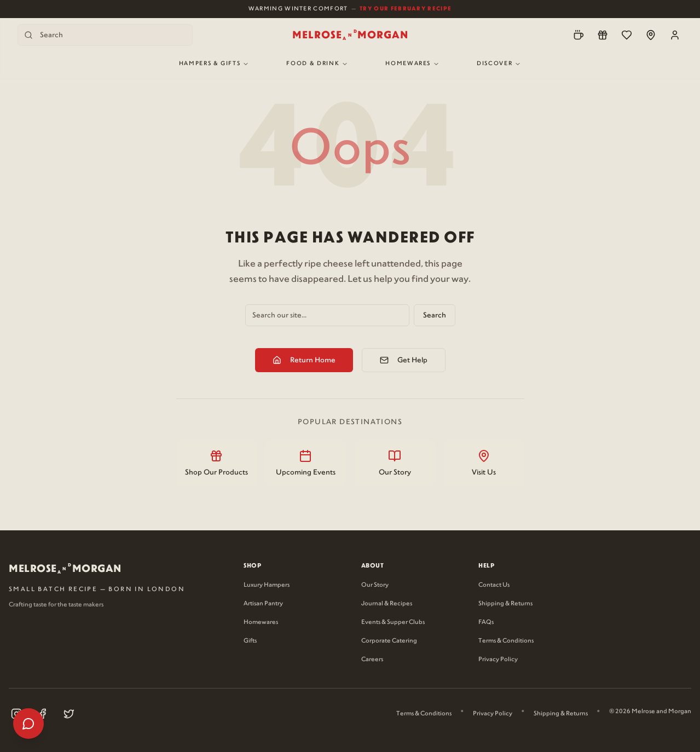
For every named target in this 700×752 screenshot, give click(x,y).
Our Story (375, 585)
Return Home (304, 360)
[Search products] (105, 35)
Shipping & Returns (505, 604)
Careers (372, 660)
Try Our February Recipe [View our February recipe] (406, 8)
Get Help (404, 360)
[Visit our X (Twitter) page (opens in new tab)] (69, 714)
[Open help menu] (28, 724)
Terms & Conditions (506, 641)
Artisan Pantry (263, 604)
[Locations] (651, 35)
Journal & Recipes (387, 604)
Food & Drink (317, 64)
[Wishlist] (627, 35)
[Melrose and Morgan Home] (350, 35)
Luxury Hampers (267, 585)
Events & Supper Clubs (393, 622)
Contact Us (494, 585)
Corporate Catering (389, 641)
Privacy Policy (498, 660)
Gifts (250, 641)
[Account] (675, 35)
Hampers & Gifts (214, 64)
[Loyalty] (603, 35)
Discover (499, 64)
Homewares (412, 64)
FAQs (486, 622)
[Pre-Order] (578, 35)
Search (435, 315)
